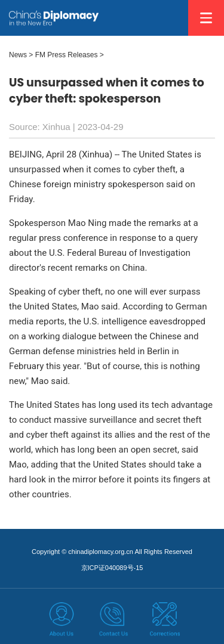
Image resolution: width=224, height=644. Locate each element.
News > (21, 55)
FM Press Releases (67, 55)
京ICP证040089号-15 (112, 568)
